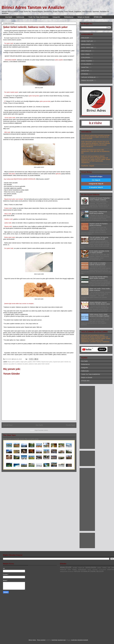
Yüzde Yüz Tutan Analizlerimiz (38, 17)
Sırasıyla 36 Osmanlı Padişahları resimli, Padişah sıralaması (100, 199)
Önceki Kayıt (70, 425)
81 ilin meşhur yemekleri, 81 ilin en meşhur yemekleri (99, 252)
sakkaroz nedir (33, 364)
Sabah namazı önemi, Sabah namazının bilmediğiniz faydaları (99, 315)
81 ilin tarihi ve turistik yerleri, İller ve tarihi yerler (21, 439)
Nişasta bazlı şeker (47, 362)
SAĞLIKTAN (85, 71)
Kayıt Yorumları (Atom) (41, 430)
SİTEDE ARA (98, 17)
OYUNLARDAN (86, 64)
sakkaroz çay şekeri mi (10, 364)
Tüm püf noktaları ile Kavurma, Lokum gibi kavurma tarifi (99, 238)
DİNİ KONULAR (86, 51)
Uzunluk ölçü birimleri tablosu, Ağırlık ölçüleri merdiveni (99, 278)
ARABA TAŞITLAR (87, 41)
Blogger (69, 640)
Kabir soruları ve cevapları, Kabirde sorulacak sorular (98, 264)
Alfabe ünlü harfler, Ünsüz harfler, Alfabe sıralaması (100, 289)
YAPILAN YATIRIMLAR (88, 77)
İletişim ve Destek (84, 17)
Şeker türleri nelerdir (44, 364)
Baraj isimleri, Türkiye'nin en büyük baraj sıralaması (98, 213)
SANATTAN (85, 67)
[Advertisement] (89, 417)
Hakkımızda (20, 17)
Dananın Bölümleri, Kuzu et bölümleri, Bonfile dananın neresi (100, 303)
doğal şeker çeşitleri (26, 362)
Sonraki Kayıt (8, 425)
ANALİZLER (85, 38)
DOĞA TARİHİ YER (87, 48)
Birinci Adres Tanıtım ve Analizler (33, 7)
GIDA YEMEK (37, 362)
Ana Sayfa (9, 17)
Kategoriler (56, 17)
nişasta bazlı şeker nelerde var (62, 362)
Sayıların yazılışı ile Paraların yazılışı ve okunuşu (99, 225)
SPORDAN (85, 74)
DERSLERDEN (86, 44)
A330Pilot (48, 640)
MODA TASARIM (86, 61)
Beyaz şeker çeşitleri (14, 362)
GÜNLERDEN (86, 58)
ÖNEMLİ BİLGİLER (87, 80)
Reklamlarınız (69, 17)
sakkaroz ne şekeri (22, 364)
